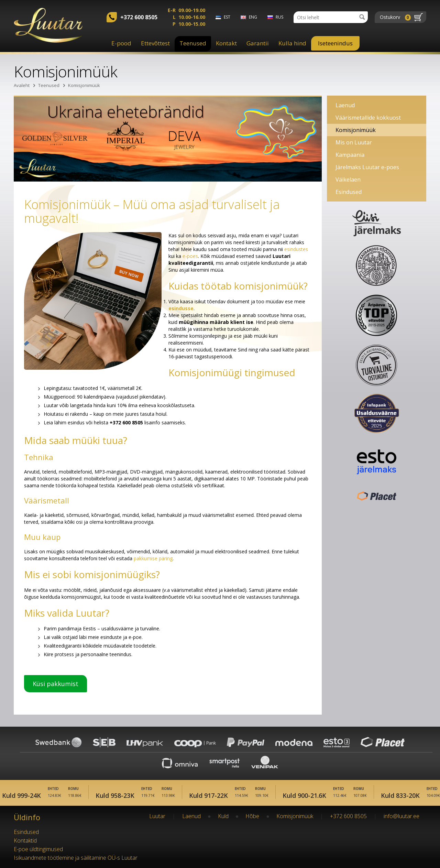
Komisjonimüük (84, 85)
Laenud (345, 105)
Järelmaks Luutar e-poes (367, 167)
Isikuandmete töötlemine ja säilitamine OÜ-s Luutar (76, 858)
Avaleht (22, 85)
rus (279, 17)
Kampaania (350, 155)
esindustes (296, 249)
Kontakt (226, 43)
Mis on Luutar (354, 142)
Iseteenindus (335, 43)
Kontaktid (25, 840)
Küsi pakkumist (56, 684)
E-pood (121, 43)
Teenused (193, 43)
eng (253, 17)
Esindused (349, 192)
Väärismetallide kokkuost (368, 118)
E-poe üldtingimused (38, 849)
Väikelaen (348, 180)
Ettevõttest (155, 43)
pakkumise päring (153, 558)
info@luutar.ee (401, 816)
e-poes (190, 256)
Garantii (258, 43)
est (227, 17)
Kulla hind (292, 43)
